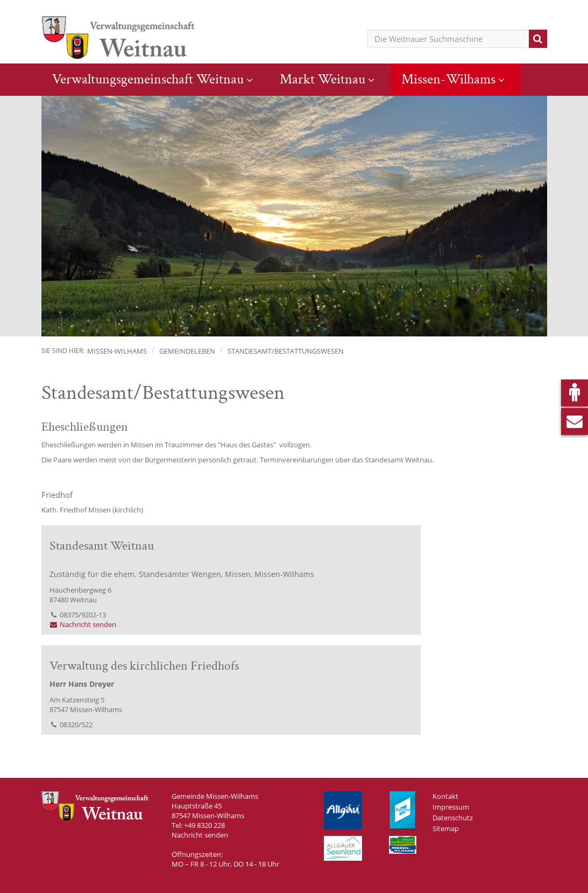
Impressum (451, 807)
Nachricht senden (83, 624)
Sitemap (446, 828)
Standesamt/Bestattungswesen (286, 351)
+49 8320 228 (204, 825)
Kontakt (445, 796)
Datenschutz (453, 818)
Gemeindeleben (187, 351)
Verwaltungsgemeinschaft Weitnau (148, 79)
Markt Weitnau (323, 79)
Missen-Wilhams (448, 79)
